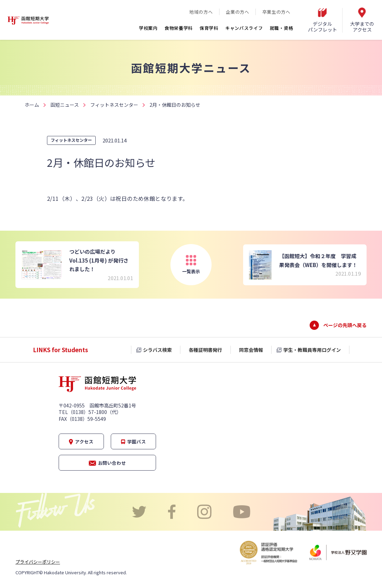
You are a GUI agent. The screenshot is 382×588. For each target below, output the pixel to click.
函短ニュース (65, 105)
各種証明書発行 (205, 350)
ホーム (32, 105)
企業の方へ (237, 12)
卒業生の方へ (276, 12)
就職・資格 (282, 28)
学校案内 (148, 28)
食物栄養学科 (179, 28)
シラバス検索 (157, 350)
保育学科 (209, 28)
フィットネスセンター (114, 105)
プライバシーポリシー (38, 562)
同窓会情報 (251, 350)
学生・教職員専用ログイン (312, 350)
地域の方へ (201, 12)
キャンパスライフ (244, 28)
